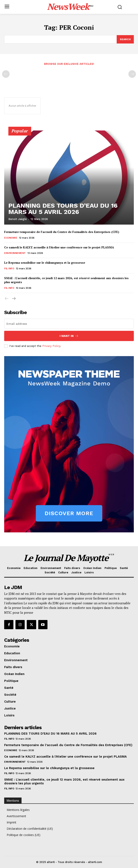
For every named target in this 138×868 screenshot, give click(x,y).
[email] (69, 324)
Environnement (15, 253)
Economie (11, 238)
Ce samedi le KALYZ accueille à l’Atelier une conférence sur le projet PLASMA (59, 247)
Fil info (9, 268)
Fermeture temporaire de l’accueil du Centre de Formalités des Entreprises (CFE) (62, 232)
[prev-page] (6, 74)
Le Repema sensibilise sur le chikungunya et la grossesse (45, 263)
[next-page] (13, 299)
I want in (69, 336)
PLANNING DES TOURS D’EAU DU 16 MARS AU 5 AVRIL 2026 (63, 209)
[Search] (125, 39)
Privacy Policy (51, 346)
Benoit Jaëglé (18, 219)
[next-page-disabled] (132, 74)
